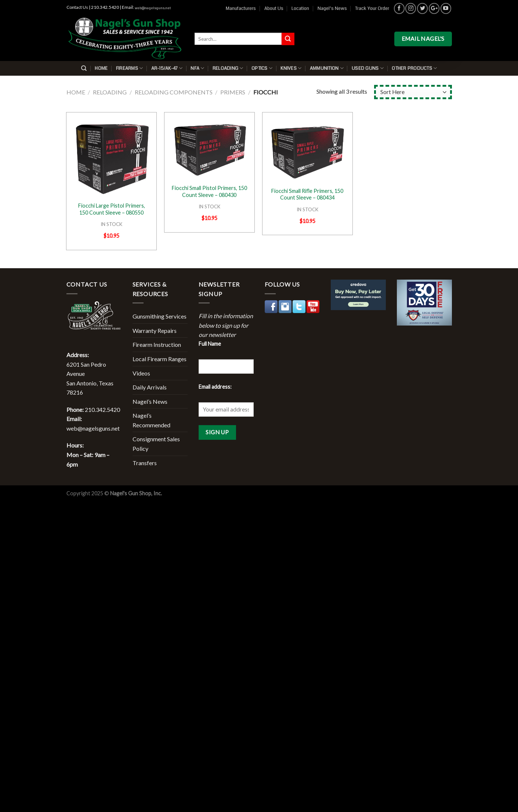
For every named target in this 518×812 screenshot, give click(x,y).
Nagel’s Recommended (151, 420)
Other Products (414, 68)
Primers (233, 92)
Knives (291, 68)
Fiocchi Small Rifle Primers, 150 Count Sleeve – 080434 (307, 194)
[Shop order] (413, 92)
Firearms (130, 68)
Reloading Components (174, 92)
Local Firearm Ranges (160, 359)
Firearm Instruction (157, 344)
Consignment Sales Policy (156, 444)
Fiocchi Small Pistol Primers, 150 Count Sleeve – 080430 (209, 191)
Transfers (145, 463)
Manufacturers (241, 8)
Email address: (215, 387)
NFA (197, 68)
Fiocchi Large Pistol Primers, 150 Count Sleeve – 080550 (112, 209)
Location (300, 8)
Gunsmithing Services (160, 316)
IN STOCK (111, 224)
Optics (262, 68)
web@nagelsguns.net (153, 8)
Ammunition (327, 68)
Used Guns (368, 68)
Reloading (228, 68)
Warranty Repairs (155, 330)
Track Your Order (372, 8)
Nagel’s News (332, 8)
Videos (141, 373)
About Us (274, 8)
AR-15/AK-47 (167, 68)
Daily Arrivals (150, 387)
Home (101, 68)
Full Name (210, 344)
